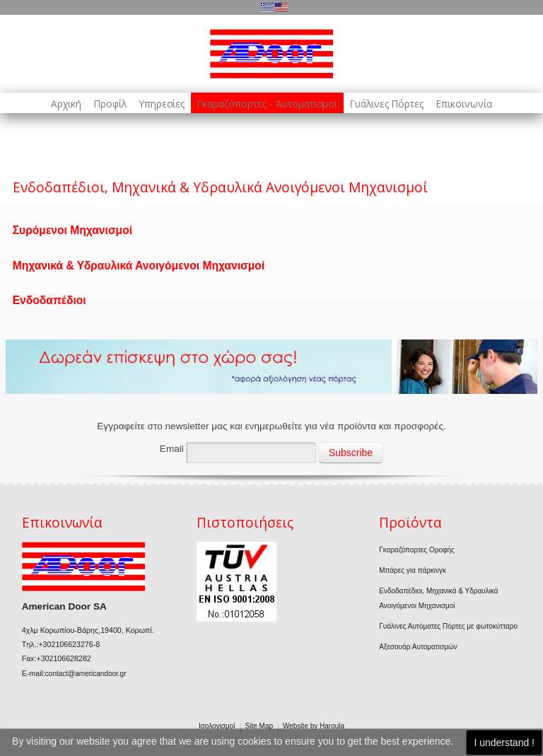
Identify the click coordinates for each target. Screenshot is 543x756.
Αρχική (66, 104)
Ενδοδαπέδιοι (49, 300)
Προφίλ (110, 104)
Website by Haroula (314, 726)
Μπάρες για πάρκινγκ (413, 570)
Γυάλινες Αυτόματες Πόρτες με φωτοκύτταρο (448, 626)
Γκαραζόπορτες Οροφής (417, 550)
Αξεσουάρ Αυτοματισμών (418, 647)
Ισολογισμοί (217, 726)
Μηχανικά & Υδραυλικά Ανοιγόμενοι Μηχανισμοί (139, 266)
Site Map (259, 726)
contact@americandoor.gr (86, 674)
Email (172, 449)
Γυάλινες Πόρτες (387, 104)
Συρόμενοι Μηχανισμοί (72, 230)
